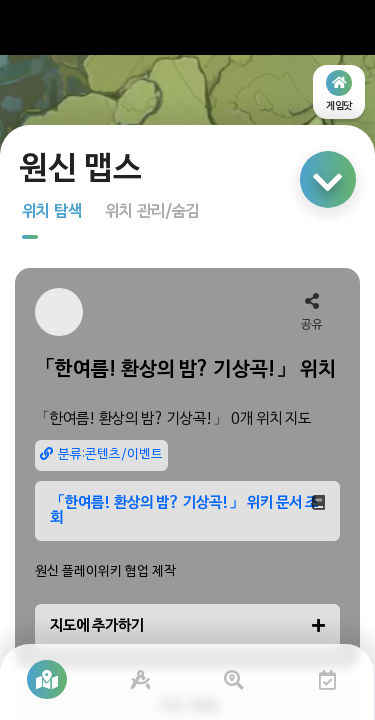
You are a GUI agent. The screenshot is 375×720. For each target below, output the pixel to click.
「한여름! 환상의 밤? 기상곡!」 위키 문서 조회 (187, 510)
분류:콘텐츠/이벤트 (101, 454)
